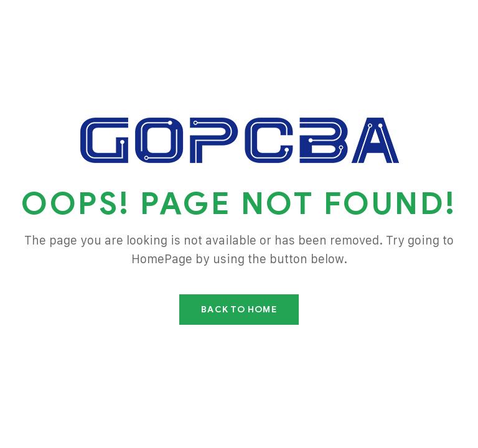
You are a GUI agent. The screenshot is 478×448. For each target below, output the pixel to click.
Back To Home (239, 310)
